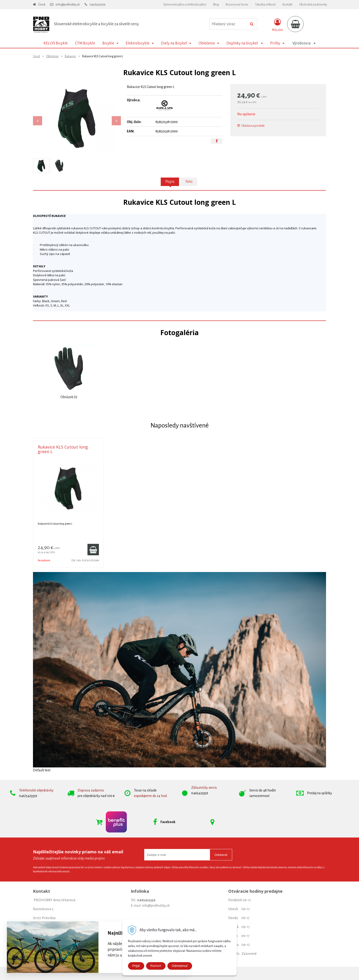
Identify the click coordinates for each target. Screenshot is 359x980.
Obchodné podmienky (313, 5)
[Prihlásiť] (277, 25)
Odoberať (221, 855)
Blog (216, 5)
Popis (170, 182)
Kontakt (287, 5)
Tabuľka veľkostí (265, 5)
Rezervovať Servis (237, 5)
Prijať (136, 966)
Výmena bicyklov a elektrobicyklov (185, 5)
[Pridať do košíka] (93, 550)
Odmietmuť (180, 966)
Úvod (42, 5)
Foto (189, 182)
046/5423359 (98, 5)
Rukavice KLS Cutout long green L (63, 449)
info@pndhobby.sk (68, 5)
